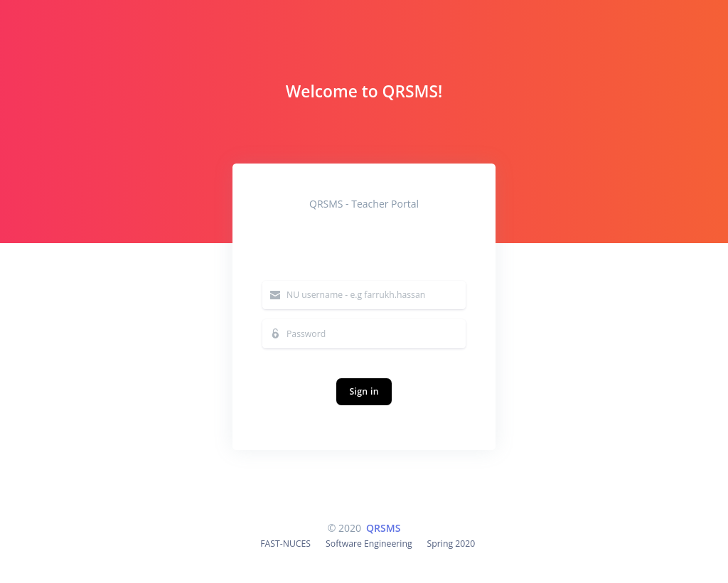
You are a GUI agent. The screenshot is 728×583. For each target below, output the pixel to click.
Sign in (364, 391)
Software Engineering (369, 544)
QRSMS (383, 528)
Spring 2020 (451, 544)
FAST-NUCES (285, 544)
